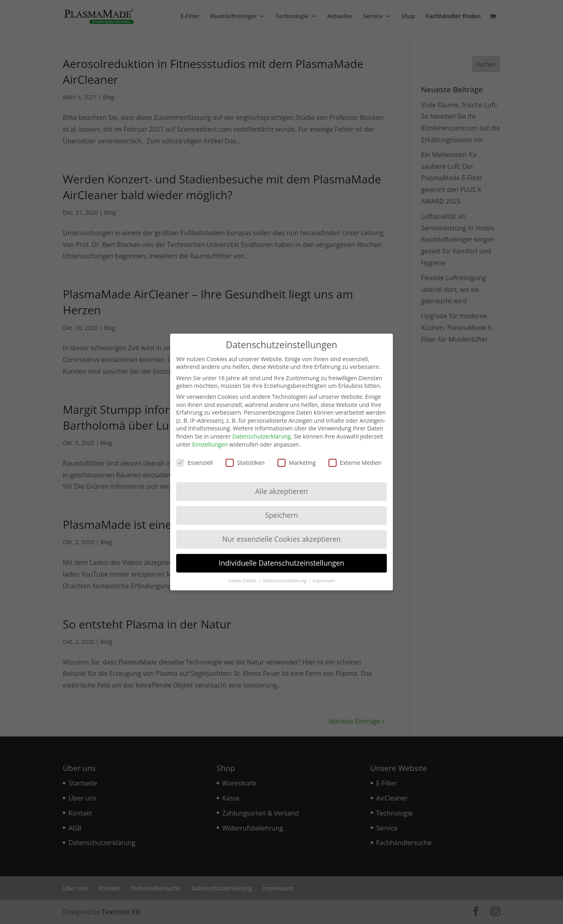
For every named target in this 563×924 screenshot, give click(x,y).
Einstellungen (210, 437)
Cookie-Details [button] (243, 573)
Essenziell (195, 455)
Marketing (296, 455)
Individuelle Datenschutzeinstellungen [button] (281, 556)
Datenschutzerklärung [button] (285, 573)
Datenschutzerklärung (262, 429)
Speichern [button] (281, 508)
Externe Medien (355, 455)
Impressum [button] (324, 573)
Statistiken (245, 455)
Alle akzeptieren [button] (281, 484)
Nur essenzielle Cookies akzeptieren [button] (282, 532)
